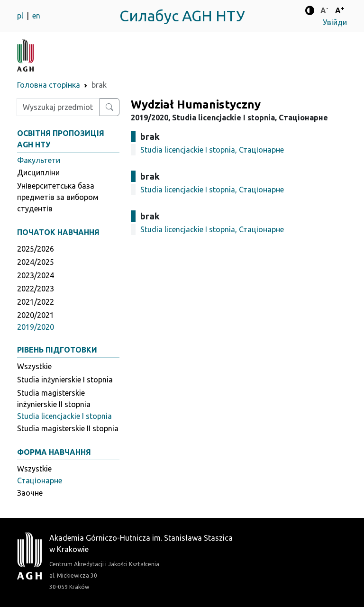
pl (21, 16)
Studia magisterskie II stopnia (68, 428)
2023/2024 (36, 275)
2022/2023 (36, 289)
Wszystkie (34, 366)
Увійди (335, 22)
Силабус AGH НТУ (182, 16)
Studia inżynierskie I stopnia (65, 380)
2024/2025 (36, 262)
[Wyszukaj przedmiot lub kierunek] (109, 107)
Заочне (30, 493)
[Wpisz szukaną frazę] (58, 107)
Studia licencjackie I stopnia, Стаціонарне (212, 150)
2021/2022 (36, 302)
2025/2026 (36, 249)
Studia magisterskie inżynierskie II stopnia (54, 399)
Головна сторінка (49, 85)
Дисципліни (38, 172)
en (36, 16)
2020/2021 (36, 315)
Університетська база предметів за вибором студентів (58, 197)
